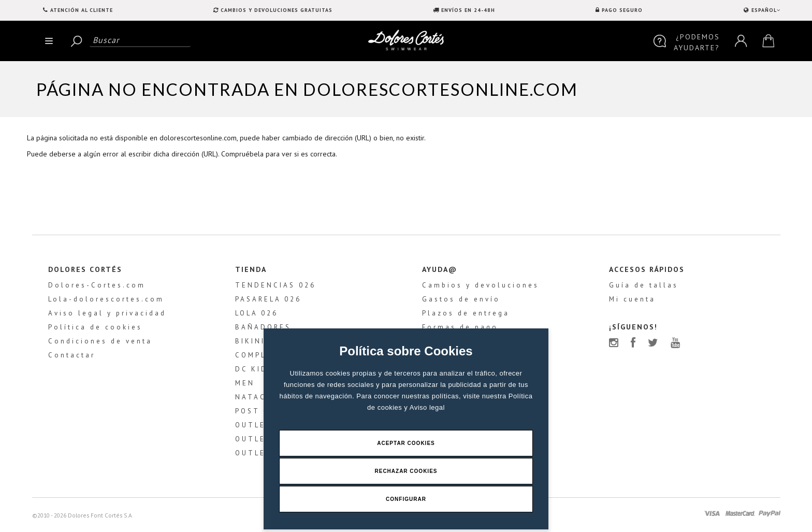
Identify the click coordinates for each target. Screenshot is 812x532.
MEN (245, 383)
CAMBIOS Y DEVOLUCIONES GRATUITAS (277, 10)
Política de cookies (95, 327)
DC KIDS (254, 369)
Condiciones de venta (100, 341)
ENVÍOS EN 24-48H (468, 10)
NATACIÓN (259, 397)
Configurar (406, 499)
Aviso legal (427, 407)
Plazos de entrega (466, 313)
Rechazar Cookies (406, 471)
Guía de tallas (644, 285)
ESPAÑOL (765, 10)
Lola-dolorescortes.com (106, 299)
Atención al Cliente (82, 10)
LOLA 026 (257, 313)
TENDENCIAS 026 (275, 285)
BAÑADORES (263, 327)
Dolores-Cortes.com (97, 285)
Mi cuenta (632, 299)
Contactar (72, 355)
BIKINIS (253, 341)
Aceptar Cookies (406, 443)
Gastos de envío (461, 299)
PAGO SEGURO (622, 10)
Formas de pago (460, 327)
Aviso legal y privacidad (107, 313)
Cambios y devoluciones (481, 285)
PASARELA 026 (268, 299)
